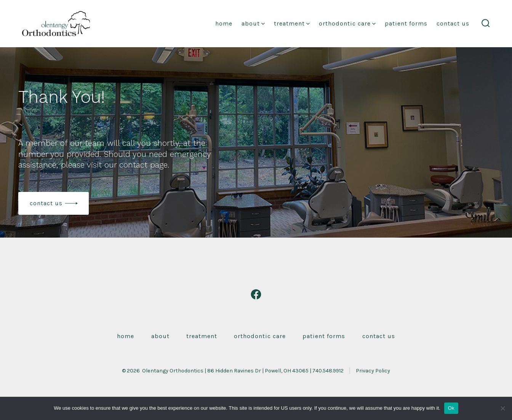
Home (224, 23)
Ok (451, 408)
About (253, 23)
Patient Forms (406, 23)
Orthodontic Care (347, 23)
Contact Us (453, 23)
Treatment (292, 23)
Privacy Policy (373, 371)
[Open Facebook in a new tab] (256, 294)
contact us (46, 203)
